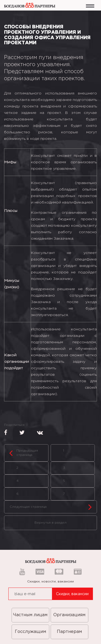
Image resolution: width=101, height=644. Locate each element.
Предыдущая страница (24, 453)
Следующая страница (51, 507)
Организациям (69, 615)
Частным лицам (30, 615)
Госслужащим (30, 632)
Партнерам (69, 632)
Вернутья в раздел (50, 523)
